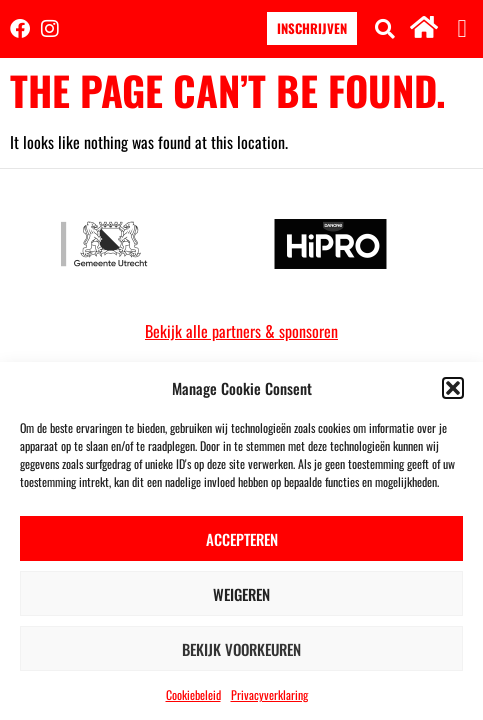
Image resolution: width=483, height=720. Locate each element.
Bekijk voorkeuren (241, 649)
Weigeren (241, 594)
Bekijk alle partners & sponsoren (241, 331)
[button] (453, 388)
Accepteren (242, 539)
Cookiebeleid (193, 694)
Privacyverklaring (269, 694)
